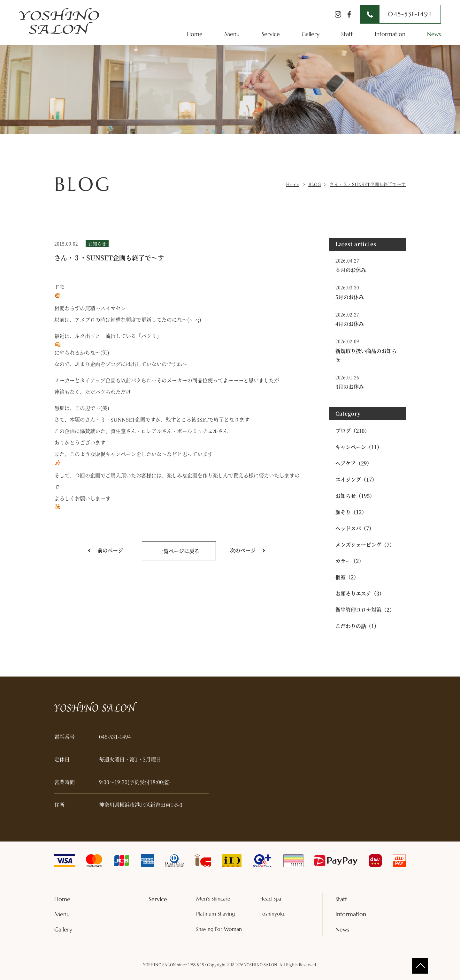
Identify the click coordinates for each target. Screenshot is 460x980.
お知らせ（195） (355, 496)
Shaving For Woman (219, 929)
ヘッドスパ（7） (355, 528)
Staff (347, 34)
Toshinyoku (272, 914)
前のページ (110, 550)
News (434, 34)
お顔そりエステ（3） (360, 593)
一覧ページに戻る (179, 551)
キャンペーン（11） (359, 447)
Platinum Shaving (215, 914)
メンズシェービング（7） (365, 545)
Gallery (310, 34)
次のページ (243, 550)
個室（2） (347, 577)
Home (195, 34)
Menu (232, 34)
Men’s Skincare (213, 899)
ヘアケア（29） (354, 463)
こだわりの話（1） (357, 626)
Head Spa (270, 899)
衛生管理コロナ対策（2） (365, 610)
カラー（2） (350, 561)
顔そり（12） (351, 512)
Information (390, 34)
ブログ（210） (353, 431)
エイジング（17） (356, 479)
